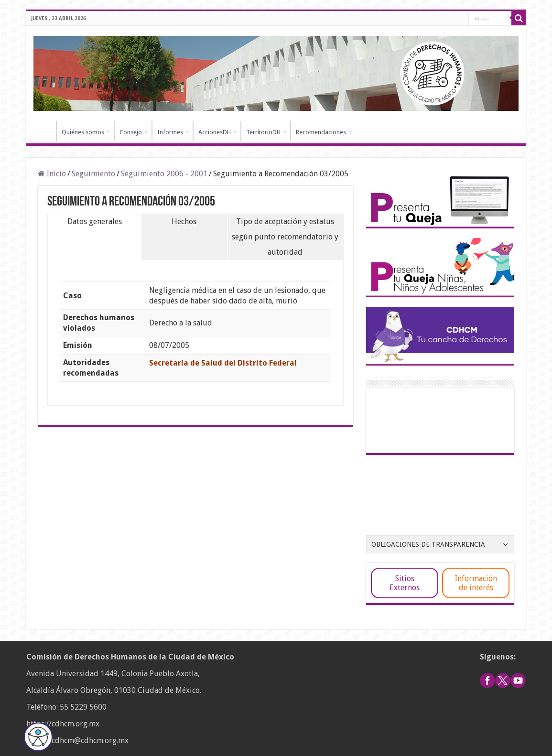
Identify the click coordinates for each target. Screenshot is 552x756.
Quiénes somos (83, 132)
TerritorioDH (263, 132)
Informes (170, 132)
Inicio (43, 131)
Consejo (131, 132)
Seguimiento (93, 174)
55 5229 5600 (83, 707)
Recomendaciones (321, 132)
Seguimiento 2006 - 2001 (164, 174)
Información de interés (476, 583)
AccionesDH (215, 132)
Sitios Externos (405, 583)
